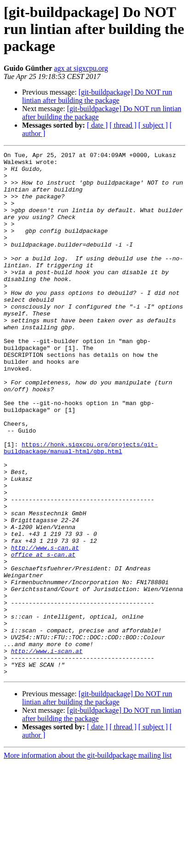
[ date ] (97, 125)
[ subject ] (153, 125)
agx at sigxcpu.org (81, 68)
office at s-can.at (43, 636)
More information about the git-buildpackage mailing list (88, 860)
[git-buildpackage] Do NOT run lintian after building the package (97, 96)
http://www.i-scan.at (47, 751)
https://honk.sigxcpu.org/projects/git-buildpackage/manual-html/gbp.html (81, 507)
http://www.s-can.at (45, 627)
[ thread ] (123, 125)
